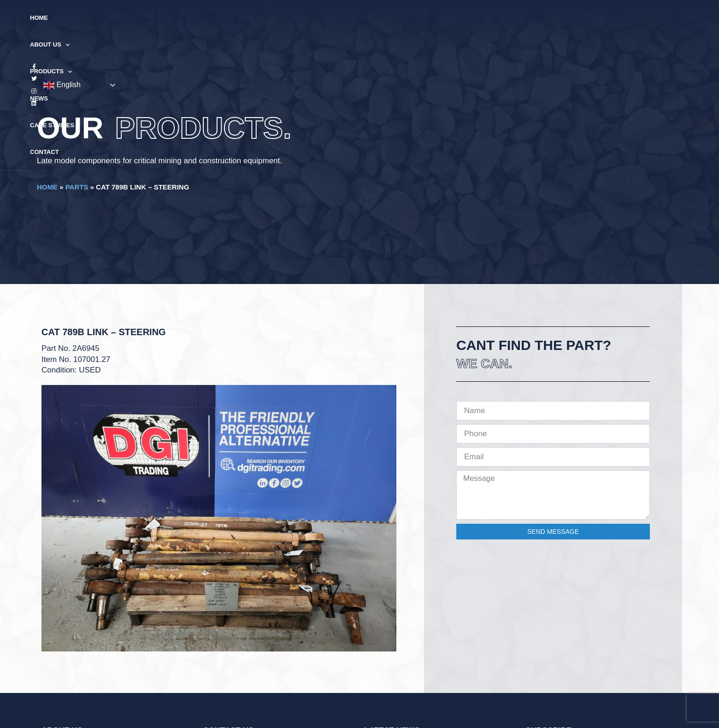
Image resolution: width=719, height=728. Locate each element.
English (621, 18)
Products (328, 18)
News (372, 18)
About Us (273, 18)
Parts (77, 187)
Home (231, 18)
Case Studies (417, 18)
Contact (467, 18)
